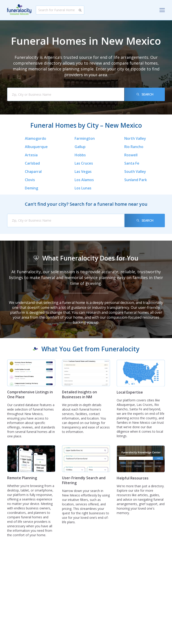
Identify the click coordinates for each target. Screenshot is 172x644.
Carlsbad (32, 163)
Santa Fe (132, 163)
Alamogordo (35, 138)
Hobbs (80, 155)
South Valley (135, 172)
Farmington (85, 138)
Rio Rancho (134, 147)
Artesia (31, 155)
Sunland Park (136, 180)
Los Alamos (84, 180)
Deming (31, 188)
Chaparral (33, 172)
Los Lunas (83, 188)
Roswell (131, 155)
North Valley (135, 138)
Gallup (80, 147)
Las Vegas (83, 172)
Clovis (30, 180)
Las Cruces (84, 163)
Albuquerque (36, 147)
